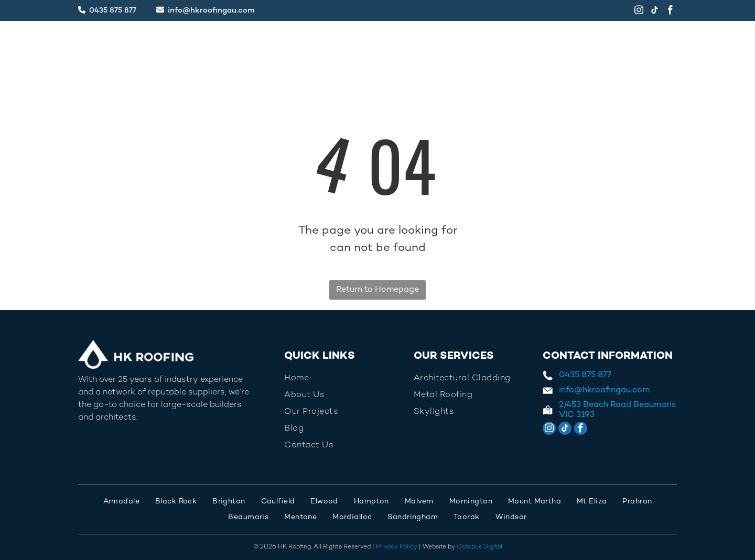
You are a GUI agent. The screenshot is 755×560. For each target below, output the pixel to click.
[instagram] (639, 12)
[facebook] (670, 12)
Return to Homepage (377, 290)
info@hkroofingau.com (211, 10)
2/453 (570, 405)
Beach (596, 405)
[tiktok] (655, 12)
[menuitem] (259, 44)
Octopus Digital (479, 547)
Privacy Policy (397, 547)
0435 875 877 (113, 11)
